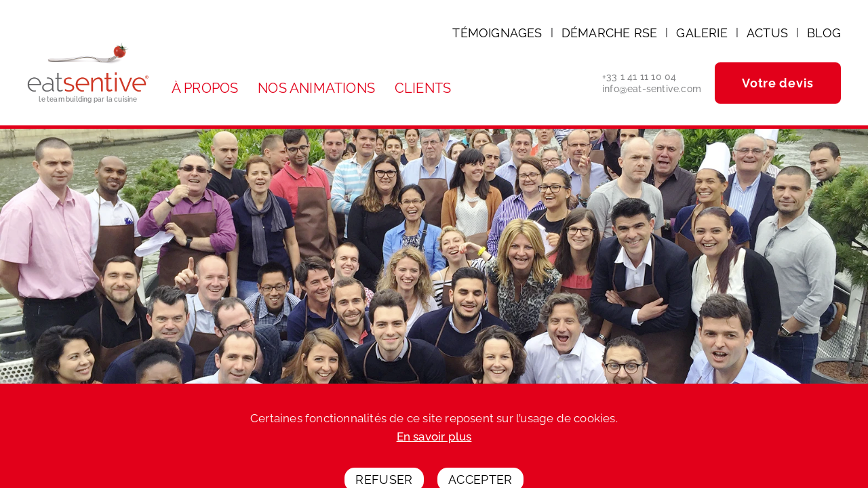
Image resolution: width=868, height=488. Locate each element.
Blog (824, 33)
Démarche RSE (609, 33)
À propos (205, 88)
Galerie (702, 33)
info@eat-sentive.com (652, 89)
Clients (423, 88)
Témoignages (497, 33)
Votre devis (778, 83)
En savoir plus (434, 448)
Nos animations (316, 88)
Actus (767, 33)
